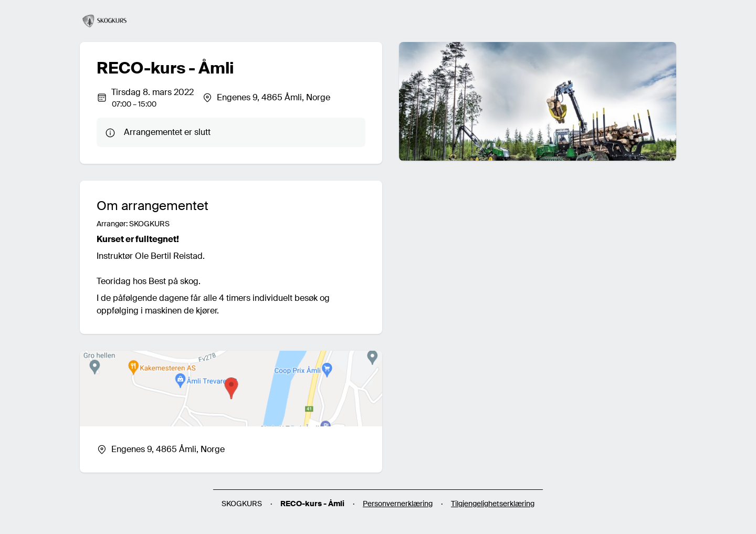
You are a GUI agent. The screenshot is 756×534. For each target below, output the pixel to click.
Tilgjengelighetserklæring (493, 504)
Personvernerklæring (398, 504)
